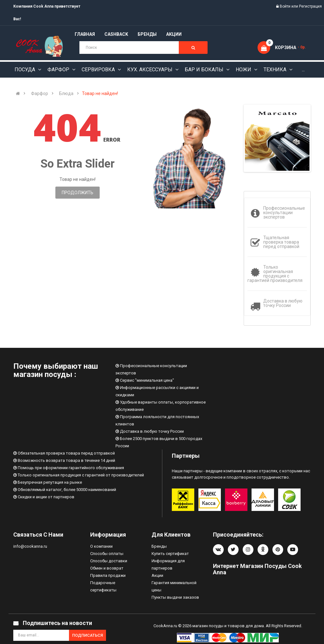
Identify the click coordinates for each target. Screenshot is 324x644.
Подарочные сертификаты (103, 586)
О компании (101, 546)
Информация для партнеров (168, 564)
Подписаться (87, 635)
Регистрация (310, 6)
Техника (276, 70)
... (303, 70)
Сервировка (99, 70)
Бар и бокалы (205, 70)
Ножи (244, 70)
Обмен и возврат (107, 568)
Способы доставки (109, 561)
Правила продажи (108, 575)
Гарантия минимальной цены (174, 586)
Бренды (159, 546)
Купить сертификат (170, 554)
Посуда (25, 70)
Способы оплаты (107, 554)
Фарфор (59, 70)
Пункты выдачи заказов (175, 597)
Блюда (66, 93)
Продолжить (78, 193)
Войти (286, 6)
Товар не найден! (100, 93)
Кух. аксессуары (150, 70)
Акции (157, 575)
